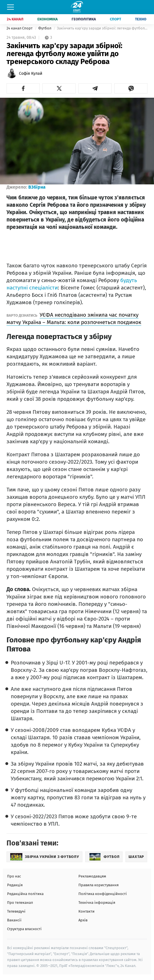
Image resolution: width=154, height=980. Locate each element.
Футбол (45, 28)
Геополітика (84, 19)
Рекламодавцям (92, 876)
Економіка (48, 19)
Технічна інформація (97, 903)
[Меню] (10, 7)
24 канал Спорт (20, 28)
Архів (83, 920)
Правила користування (99, 885)
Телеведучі (16, 911)
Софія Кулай (31, 73)
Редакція (15, 885)
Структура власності (24, 929)
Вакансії (14, 920)
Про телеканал (20, 903)
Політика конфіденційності (103, 894)
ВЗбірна (37, 187)
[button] (23, 88)
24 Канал (15, 19)
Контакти (86, 911)
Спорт (115, 19)
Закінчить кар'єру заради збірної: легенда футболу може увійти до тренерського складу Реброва (102, 28)
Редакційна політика (25, 894)
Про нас (14, 876)
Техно (141, 19)
